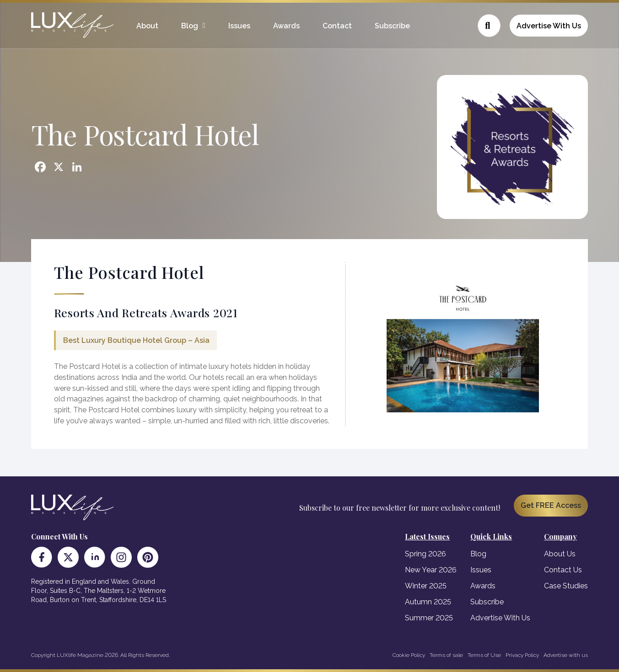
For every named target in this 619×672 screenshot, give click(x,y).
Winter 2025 (426, 586)
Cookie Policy (409, 655)
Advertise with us (566, 655)
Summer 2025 (429, 618)
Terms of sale (446, 655)
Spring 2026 (425, 554)
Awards (286, 26)
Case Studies (566, 586)
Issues (239, 26)
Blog (190, 26)
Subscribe (392, 26)
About (147, 26)
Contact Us (563, 570)
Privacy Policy (522, 655)
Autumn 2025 (428, 602)
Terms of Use (484, 655)
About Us (560, 554)
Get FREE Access (551, 505)
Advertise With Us (549, 26)
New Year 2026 (431, 570)
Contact (337, 26)
